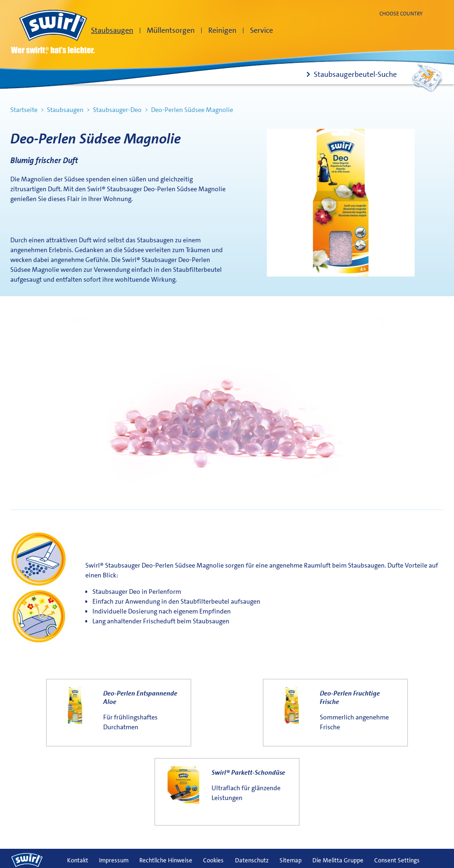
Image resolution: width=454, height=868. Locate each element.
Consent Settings (397, 860)
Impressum (114, 860)
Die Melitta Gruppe (338, 860)
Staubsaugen (112, 30)
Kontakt (78, 860)
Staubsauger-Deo (117, 110)
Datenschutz (252, 860)
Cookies (213, 860)
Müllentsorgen (171, 30)
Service (261, 30)
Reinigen (222, 30)
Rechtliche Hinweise (166, 860)
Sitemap (291, 860)
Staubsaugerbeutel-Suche (355, 74)
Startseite (24, 110)
